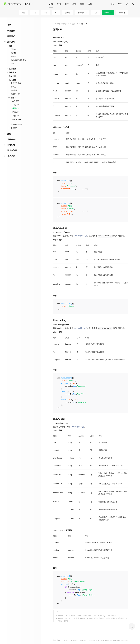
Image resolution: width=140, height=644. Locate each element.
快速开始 (11, 31)
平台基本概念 (16, 83)
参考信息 (11, 156)
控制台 (13, 49)
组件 (46, 13)
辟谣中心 (75, 640)
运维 (9, 134)
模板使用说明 (16, 94)
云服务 (107, 13)
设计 (67, 4)
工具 (95, 13)
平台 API (16, 116)
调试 (12, 64)
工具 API (16, 105)
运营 (74, 4)
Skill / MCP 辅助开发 (19, 60)
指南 (24, 13)
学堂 (120, 4)
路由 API (16, 112)
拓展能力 (12, 72)
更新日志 (122, 13)
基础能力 (12, 69)
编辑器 (13, 56)
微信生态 (12, 76)
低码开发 (12, 80)
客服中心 (84, 640)
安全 (90, 4)
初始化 (13, 53)
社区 (112, 4)
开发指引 (11, 42)
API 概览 (16, 101)
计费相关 (11, 145)
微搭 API (14, 98)
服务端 (68, 13)
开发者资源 (12, 150)
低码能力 (14, 90)
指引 (11, 46)
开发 (51, 4)
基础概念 (11, 36)
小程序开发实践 (17, 124)
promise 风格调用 (80, 236)
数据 (82, 4)
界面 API (16, 108)
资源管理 (14, 128)
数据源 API (17, 119)
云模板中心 (12, 139)
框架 (35, 13)
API (56, 13)
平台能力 (81, 13)
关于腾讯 (56, 640)
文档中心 (65, 640)
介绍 (59, 4)
